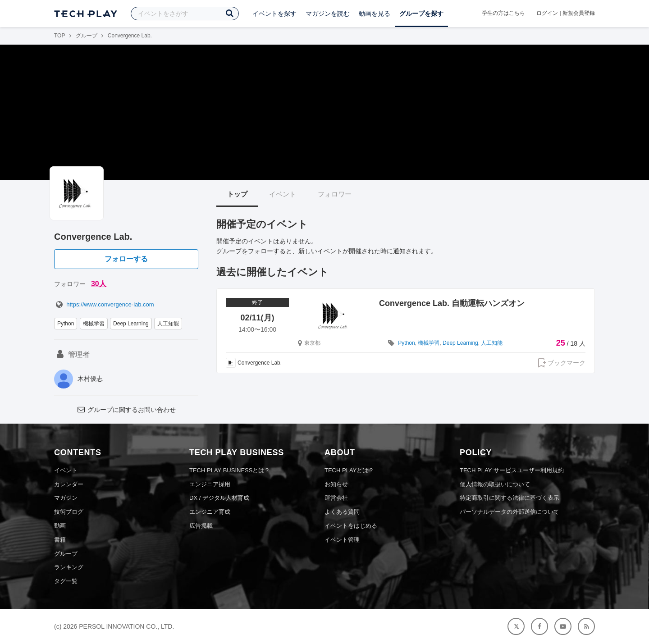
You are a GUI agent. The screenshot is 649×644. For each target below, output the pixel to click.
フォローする (126, 259)
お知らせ (336, 484)
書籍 (60, 540)
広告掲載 (201, 526)
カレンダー (69, 484)
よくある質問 (342, 512)
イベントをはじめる (351, 526)
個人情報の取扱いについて (495, 484)
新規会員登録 (579, 13)
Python (66, 324)
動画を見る (375, 14)
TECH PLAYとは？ (349, 470)
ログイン (547, 13)
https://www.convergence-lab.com (104, 304)
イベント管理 (342, 540)
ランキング (69, 567)
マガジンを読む (328, 14)
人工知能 (168, 324)
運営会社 (336, 498)
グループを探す (421, 14)
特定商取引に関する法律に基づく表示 (510, 498)
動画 (60, 526)
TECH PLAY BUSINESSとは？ (230, 470)
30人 (99, 284)
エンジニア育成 (210, 512)
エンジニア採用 (210, 484)
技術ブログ (69, 512)
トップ (237, 194)
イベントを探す (274, 14)
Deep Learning (131, 324)
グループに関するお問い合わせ (126, 410)
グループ (87, 36)
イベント (283, 194)
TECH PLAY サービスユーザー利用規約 (512, 470)
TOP (59, 36)
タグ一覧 (66, 581)
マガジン (66, 498)
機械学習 (94, 324)
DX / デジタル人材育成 (219, 498)
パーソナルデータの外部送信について (510, 512)
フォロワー (335, 194)
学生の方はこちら (503, 13)
